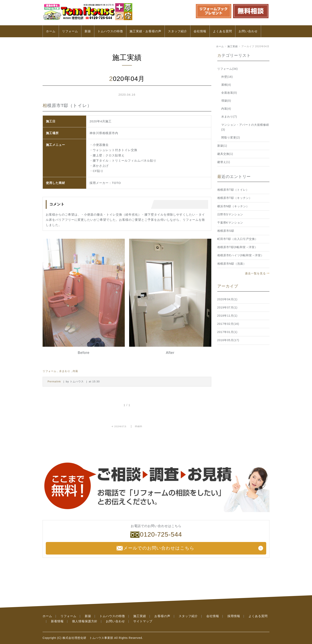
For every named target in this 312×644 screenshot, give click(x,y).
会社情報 (200, 31)
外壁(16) (227, 77)
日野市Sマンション (230, 215)
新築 (88, 31)
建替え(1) (224, 162)
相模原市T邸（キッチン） (235, 198)
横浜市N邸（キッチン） (233, 206)
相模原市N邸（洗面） (232, 264)
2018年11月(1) (227, 316)
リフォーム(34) (228, 69)
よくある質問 (222, 31)
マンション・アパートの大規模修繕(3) (245, 127)
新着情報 (57, 621)
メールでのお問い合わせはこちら (155, 548)
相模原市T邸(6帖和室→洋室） (238, 247)
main (139, 426)
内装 (75, 371)
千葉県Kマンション (230, 223)
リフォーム (70, 31)
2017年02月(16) (228, 324)
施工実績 (233, 46)
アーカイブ (228, 286)
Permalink (54, 381)
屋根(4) (226, 85)
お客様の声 (162, 616)
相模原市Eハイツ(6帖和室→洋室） (241, 255)
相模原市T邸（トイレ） (233, 190)
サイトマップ (143, 621)
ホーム (51, 31)
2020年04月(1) (227, 299)
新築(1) (222, 146)
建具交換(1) (225, 154)
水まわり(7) (229, 117)
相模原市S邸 (226, 231)
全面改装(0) (229, 93)
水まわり (65, 371)
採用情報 (234, 616)
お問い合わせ (248, 31)
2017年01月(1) (227, 332)
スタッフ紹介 (177, 31)
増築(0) (226, 101)
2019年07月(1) (227, 308)
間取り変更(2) (231, 138)
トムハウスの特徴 (110, 31)
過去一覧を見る (255, 273)
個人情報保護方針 (85, 621)
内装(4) (226, 109)
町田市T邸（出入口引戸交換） (238, 239)
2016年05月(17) (228, 340)
